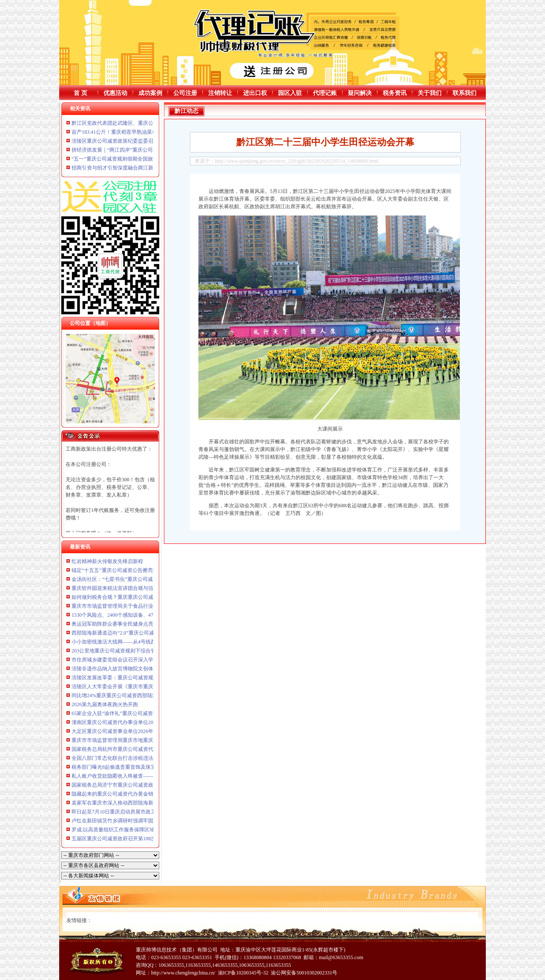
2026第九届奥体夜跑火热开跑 (105, 704)
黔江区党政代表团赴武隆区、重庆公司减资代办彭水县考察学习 (143, 123)
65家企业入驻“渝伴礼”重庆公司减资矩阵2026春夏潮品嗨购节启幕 (145, 713)
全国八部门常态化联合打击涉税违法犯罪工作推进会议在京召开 (143, 758)
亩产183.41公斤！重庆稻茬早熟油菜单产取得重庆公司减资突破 (142, 132)
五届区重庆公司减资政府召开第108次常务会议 (124, 839)
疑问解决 (360, 93)
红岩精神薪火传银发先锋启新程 (107, 561)
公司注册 (185, 93)
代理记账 (325, 93)
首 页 (80, 93)
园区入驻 (290, 93)
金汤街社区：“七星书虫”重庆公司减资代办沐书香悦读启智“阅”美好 (148, 579)
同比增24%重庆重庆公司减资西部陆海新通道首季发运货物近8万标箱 (149, 695)
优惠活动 (115, 93)
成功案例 (150, 93)
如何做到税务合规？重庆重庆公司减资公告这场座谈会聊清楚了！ (146, 597)
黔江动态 (186, 111)
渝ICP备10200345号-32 (243, 973)
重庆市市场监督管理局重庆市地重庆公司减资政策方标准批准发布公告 (151, 740)
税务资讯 (395, 93)
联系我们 (465, 93)
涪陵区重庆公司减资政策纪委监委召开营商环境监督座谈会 (138, 141)
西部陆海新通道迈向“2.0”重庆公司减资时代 (120, 633)
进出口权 (255, 93)
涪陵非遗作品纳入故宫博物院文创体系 (115, 669)
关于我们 (430, 93)
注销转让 (220, 93)
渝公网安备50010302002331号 (304, 973)
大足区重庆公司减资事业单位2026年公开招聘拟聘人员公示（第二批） (151, 731)
